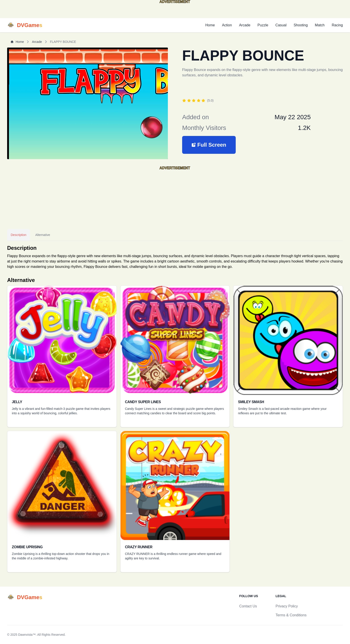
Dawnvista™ (27, 635)
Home (210, 25)
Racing (337, 25)
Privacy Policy (287, 606)
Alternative (43, 235)
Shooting (301, 25)
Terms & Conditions (291, 615)
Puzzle (263, 25)
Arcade (245, 25)
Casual (281, 25)
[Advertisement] (36, 11)
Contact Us (248, 606)
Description (19, 235)
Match (320, 25)
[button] (209, 145)
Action (227, 25)
